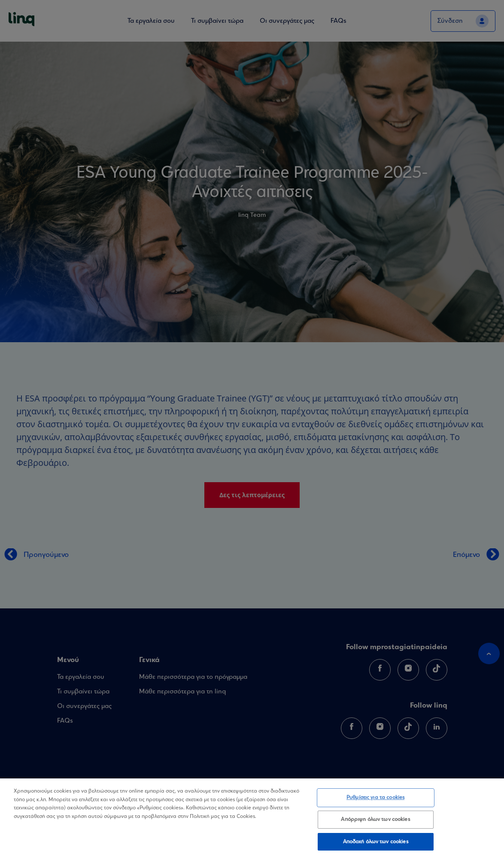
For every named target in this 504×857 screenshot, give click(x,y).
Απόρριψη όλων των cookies (375, 822)
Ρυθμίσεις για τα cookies (375, 801)
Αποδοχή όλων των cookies (376, 844)
